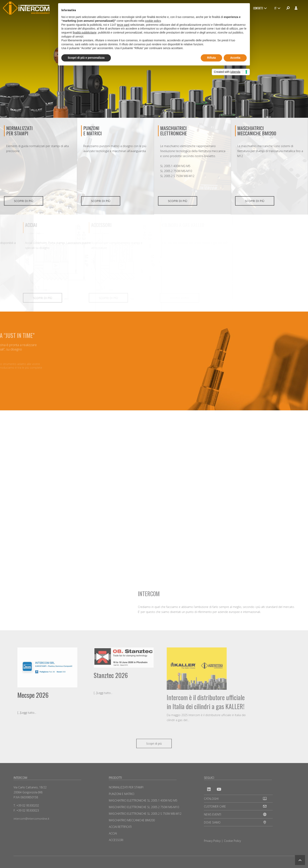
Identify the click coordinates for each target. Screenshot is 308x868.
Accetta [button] (235, 58)
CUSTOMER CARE (215, 806)
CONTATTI (260, 8)
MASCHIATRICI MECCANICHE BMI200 (257, 131)
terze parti (123, 25)
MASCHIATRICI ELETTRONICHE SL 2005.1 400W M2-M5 (143, 800)
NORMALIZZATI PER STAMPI (19, 131)
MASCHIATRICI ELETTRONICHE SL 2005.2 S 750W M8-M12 (145, 814)
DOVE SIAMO (212, 822)
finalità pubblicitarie (85, 33)
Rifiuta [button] (212, 58)
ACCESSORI (116, 840)
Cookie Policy (232, 841)
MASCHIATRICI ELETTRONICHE (173, 131)
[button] (300, 860)
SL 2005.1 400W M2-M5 (175, 166)
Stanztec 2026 (47, 675)
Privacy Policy (212, 841)
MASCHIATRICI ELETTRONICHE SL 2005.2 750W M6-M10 (144, 807)
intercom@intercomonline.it (31, 819)
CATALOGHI (211, 799)
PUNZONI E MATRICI (122, 794)
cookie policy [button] (153, 21)
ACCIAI (113, 833)
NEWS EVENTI (213, 814)
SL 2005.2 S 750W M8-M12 (177, 176)
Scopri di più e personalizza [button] (86, 58)
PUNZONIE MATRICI (92, 131)
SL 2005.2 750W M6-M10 (176, 171)
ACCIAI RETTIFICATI (120, 827)
